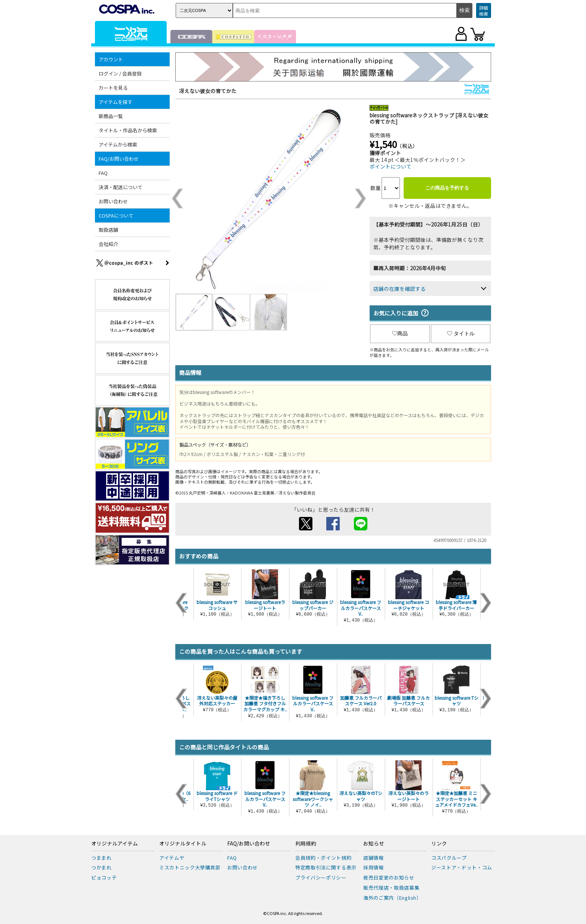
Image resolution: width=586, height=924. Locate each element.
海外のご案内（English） (392, 898)
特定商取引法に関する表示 (326, 867)
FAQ (103, 173)
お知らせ (374, 844)
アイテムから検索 (118, 144)
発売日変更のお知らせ (389, 877)
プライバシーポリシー (321, 877)
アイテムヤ (172, 858)
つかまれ (101, 867)
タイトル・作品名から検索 (128, 130)
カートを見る (113, 88)
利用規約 (306, 844)
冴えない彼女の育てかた (208, 91)
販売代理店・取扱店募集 (391, 888)
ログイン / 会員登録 (120, 73)
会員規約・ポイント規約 (323, 858)
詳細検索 (484, 11)
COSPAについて (116, 215)
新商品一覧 (111, 116)
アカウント (111, 59)
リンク (439, 844)
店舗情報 (374, 858)
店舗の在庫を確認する (400, 289)
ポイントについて (391, 166)
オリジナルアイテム (115, 844)
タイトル (461, 333)
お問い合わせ (113, 201)
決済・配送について (121, 187)
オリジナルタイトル (183, 844)
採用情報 (374, 867)
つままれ (101, 858)
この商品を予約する (447, 188)
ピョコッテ (104, 877)
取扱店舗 (108, 230)
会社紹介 (108, 244)
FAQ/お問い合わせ (119, 159)
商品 (400, 333)
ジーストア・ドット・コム (462, 867)
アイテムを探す (115, 102)
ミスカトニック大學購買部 (190, 867)
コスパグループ (449, 858)
